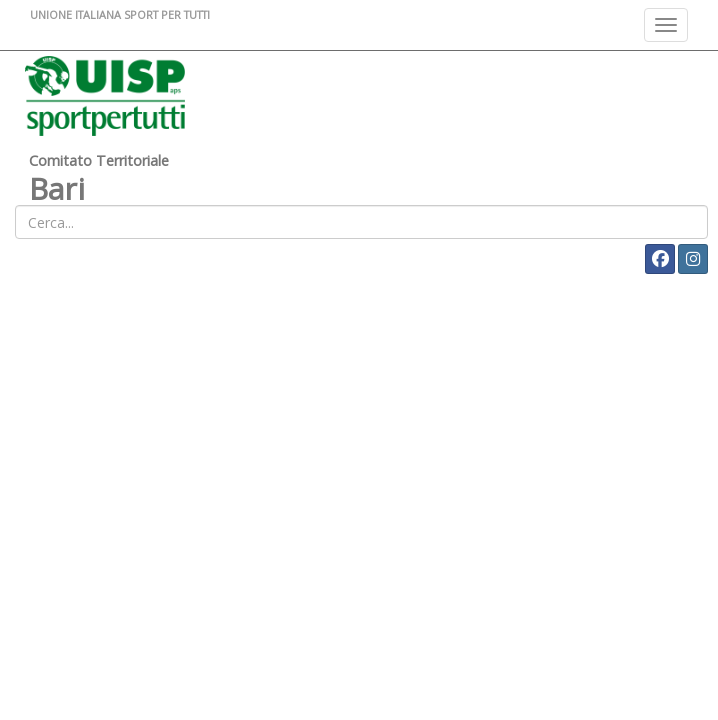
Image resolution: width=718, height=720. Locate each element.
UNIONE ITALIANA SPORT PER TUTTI (120, 14)
